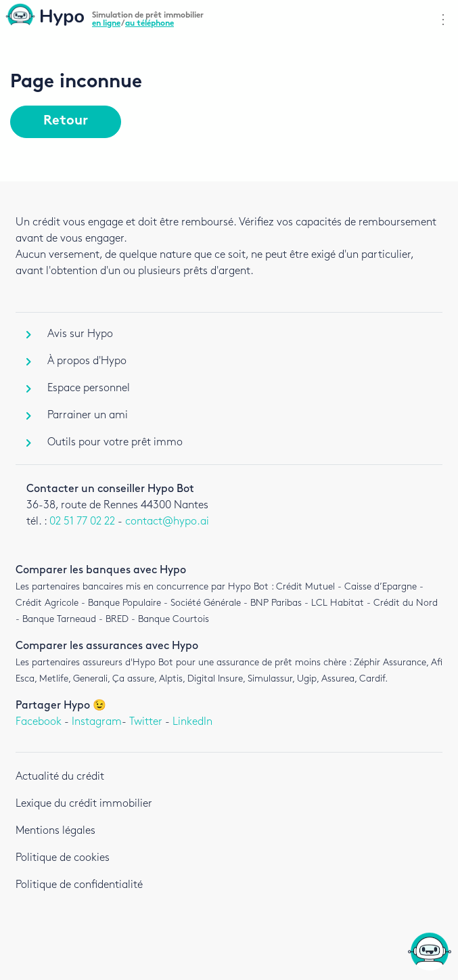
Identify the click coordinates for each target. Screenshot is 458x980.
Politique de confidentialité (79, 885)
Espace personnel (78, 388)
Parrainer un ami (77, 415)
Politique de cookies (63, 858)
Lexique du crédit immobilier (84, 804)
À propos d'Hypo (76, 361)
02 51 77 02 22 (82, 521)
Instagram (97, 722)
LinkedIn (192, 722)
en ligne (106, 24)
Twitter (146, 722)
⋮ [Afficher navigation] (443, 20)
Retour (66, 121)
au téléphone (150, 24)
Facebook (39, 722)
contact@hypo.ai (167, 521)
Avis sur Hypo (70, 334)
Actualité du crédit (60, 777)
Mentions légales (55, 831)
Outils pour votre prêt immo (105, 442)
